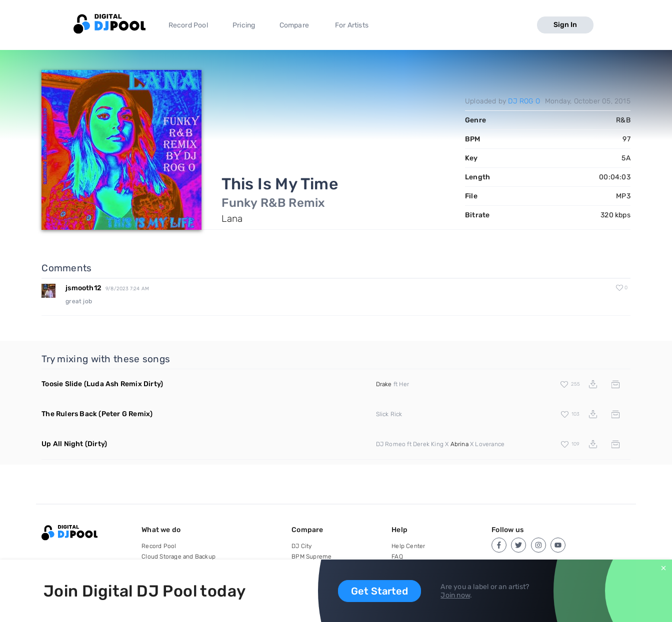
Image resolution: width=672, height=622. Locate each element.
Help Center (408, 546)
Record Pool (188, 25)
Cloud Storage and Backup (178, 557)
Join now (455, 595)
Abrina (459, 444)
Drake (384, 384)
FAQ (397, 557)
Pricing (244, 25)
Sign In (565, 25)
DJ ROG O (524, 101)
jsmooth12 (83, 288)
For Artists (352, 25)
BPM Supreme (311, 557)
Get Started (379, 591)
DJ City (301, 546)
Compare (294, 25)
